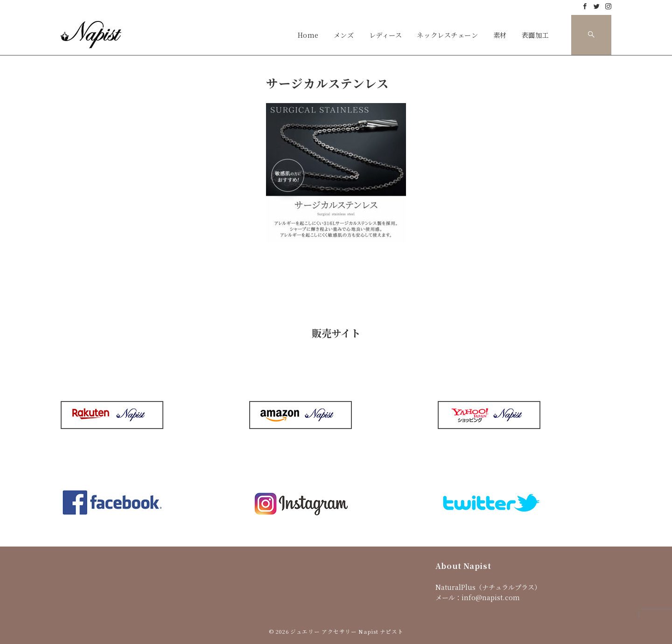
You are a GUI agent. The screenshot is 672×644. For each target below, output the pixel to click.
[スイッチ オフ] (591, 35)
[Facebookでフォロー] (585, 6)
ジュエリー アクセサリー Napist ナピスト (347, 631)
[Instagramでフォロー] (608, 6)
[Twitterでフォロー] (597, 6)
